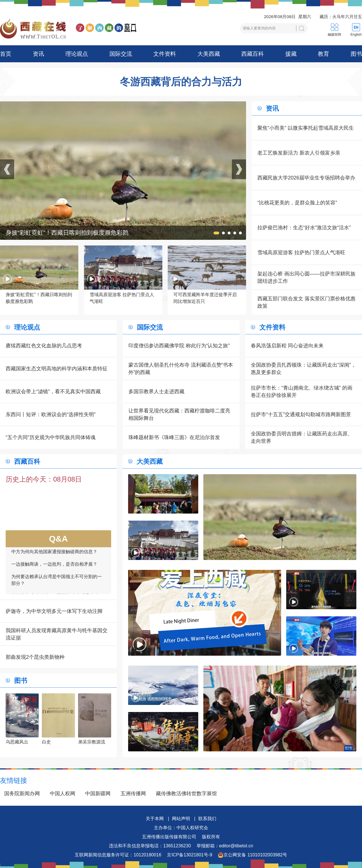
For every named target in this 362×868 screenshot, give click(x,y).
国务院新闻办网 (22, 794)
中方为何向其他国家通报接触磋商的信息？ (54, 556)
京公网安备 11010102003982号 (252, 855)
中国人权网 (63, 794)
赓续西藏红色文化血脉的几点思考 (44, 346)
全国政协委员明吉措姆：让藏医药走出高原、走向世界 (302, 437)
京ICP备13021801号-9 (189, 855)
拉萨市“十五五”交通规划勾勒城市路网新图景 (301, 414)
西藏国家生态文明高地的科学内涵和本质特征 (57, 369)
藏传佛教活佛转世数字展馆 (186, 794)
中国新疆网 (98, 794)
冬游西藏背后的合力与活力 (181, 82)
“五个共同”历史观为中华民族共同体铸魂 (51, 437)
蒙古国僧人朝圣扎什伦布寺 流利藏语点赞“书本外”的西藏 (181, 369)
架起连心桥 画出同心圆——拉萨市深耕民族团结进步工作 (306, 277)
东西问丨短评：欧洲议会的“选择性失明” (51, 414)
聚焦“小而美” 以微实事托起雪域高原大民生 (306, 128)
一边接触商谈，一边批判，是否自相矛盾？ (54, 569)
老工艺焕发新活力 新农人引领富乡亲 (299, 153)
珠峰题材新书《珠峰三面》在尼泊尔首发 (174, 437)
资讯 (38, 54)
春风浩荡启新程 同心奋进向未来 (287, 346)
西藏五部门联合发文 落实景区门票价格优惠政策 (306, 302)
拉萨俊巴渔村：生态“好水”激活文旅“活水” (304, 228)
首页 (6, 54)
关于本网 (155, 819)
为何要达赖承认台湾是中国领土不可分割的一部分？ (57, 585)
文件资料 (165, 54)
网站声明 (181, 819)
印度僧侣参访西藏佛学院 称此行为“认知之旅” (179, 346)
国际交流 (121, 54)
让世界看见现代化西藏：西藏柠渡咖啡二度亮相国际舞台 (179, 414)
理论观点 (77, 54)
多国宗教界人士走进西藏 (156, 392)
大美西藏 (209, 54)
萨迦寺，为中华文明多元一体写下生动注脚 (54, 611)
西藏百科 (253, 54)
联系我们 (207, 819)
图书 (356, 54)
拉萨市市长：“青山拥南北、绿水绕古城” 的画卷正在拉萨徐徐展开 (302, 392)
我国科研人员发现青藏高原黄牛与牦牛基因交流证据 (57, 634)
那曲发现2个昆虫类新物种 (35, 657)
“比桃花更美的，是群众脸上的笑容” (297, 203)
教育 (324, 54)
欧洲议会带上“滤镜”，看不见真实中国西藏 (53, 392)
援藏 (291, 54)
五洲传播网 (133, 794)
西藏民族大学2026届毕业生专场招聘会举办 (306, 178)
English (356, 35)
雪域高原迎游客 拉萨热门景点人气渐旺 (301, 253)
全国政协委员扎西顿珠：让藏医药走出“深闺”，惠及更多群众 (303, 369)
